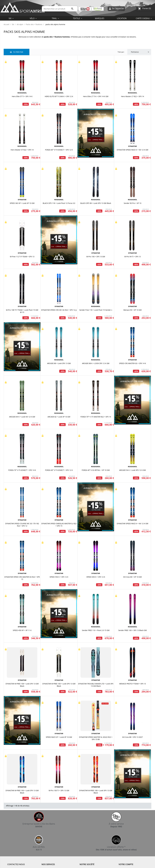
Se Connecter (116, 9)
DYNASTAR (133, 146)
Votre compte (126, 864)
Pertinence (140, 52)
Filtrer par (17, 52)
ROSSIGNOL (22, 93)
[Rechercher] (60, 9)
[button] (77, 18)
